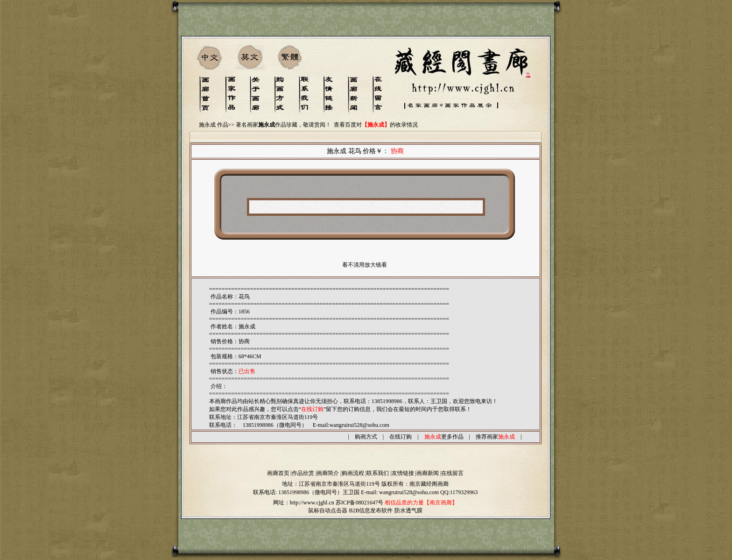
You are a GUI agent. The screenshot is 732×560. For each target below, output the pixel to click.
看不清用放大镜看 (365, 265)
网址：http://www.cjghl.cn (304, 503)
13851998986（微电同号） (310, 492)
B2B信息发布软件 (371, 510)
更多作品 (444, 437)
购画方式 (366, 437)
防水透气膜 (408, 510)
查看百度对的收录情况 (376, 125)
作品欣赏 (303, 473)
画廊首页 (278, 473)
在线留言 (452, 473)
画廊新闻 (428, 473)
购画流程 (353, 473)
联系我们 (378, 473)
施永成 (247, 326)
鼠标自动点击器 (328, 510)
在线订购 (401, 437)
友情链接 (403, 473)
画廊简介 (328, 473)
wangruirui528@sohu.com (359, 425)
